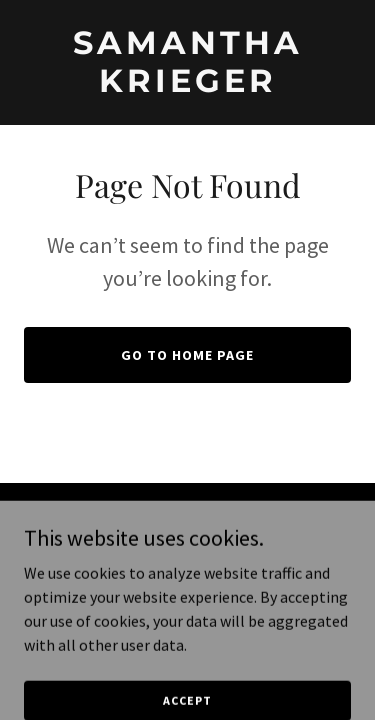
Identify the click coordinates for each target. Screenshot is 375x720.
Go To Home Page (187, 355)
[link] (187, 86)
